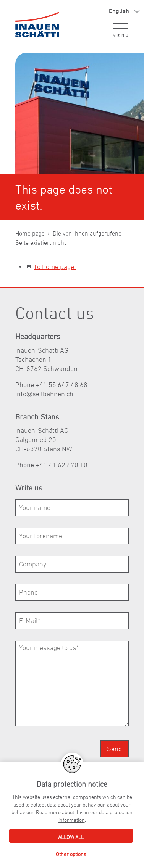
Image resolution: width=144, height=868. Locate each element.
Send (115, 749)
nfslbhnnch (44, 394)
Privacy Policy (55, 847)
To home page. (55, 267)
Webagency (92, 847)
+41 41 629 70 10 (61, 465)
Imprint (23, 847)
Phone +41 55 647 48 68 (51, 385)
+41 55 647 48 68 (88, 824)
